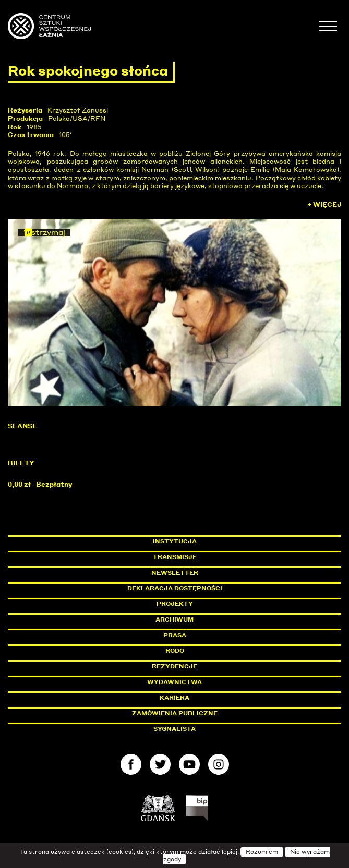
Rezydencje (174, 666)
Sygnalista (174, 729)
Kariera (174, 698)
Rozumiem (262, 852)
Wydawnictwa (174, 682)
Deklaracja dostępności (175, 588)
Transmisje (219, 557)
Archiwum (174, 619)
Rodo (175, 651)
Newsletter (175, 573)
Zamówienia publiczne (198, 713)
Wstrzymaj (44, 233)
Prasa (175, 635)
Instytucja (175, 541)
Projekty (175, 604)
